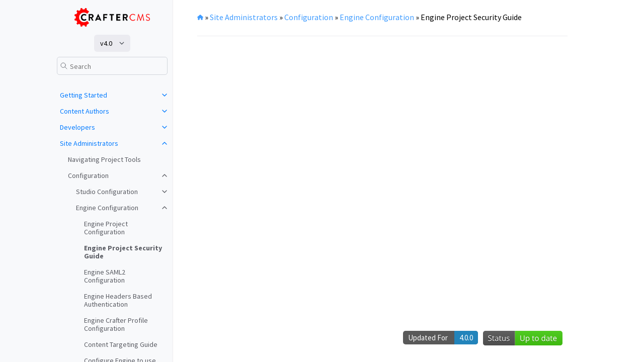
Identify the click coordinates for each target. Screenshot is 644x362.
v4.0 (106, 43)
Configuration (88, 175)
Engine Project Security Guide (123, 252)
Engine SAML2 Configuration (105, 276)
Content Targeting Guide (121, 344)
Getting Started (84, 95)
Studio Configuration (107, 192)
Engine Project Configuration (106, 228)
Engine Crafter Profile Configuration (116, 324)
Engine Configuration (107, 208)
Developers (77, 127)
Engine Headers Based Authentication (118, 300)
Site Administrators (89, 143)
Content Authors (85, 111)
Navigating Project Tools (104, 159)
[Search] (112, 66)
